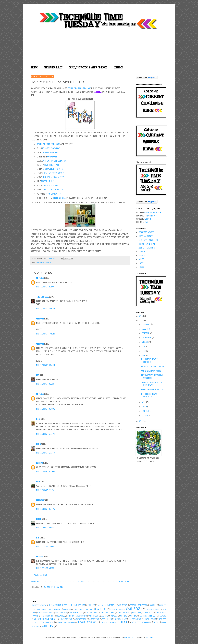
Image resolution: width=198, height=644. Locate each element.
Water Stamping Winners (152, 371)
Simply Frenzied (50, 153)
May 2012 (153, 616)
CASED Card (101, 609)
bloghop (48, 262)
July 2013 (114, 616)
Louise (141, 259)
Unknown (40, 319)
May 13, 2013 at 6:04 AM (45, 365)
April (144, 402)
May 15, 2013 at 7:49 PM (45, 546)
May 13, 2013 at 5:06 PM (45, 471)
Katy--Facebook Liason (148, 240)
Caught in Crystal (117, 609)
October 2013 (107, 619)
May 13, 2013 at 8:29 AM (45, 384)
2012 (141, 421)
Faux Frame (137, 613)
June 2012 (124, 616)
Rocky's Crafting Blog (53, 169)
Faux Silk (61, 616)
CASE (147, 222)
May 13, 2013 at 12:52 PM (46, 453)
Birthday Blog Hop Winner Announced (152, 377)
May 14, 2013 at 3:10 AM (45, 528)
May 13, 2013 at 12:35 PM (46, 434)
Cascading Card (86, 609)
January (145, 416)
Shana (141, 267)
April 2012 (91, 605)
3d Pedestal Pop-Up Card (58, 605)
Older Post (124, 581)
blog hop (41, 262)
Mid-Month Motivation (45, 619)
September (147, 338)
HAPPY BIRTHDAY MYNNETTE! (152, 389)
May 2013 (163, 616)
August (145, 342)
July (144, 346)
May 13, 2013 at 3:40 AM (45, 309)
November (146, 329)
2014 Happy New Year (39, 605)
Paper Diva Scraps (53, 194)
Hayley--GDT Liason (147, 244)
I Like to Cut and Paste (52, 190)
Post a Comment (41, 575)
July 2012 (105, 616)
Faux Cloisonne (124, 613)
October (146, 333)
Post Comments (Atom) (53, 587)
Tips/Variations (151, 216)
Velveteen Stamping (141, 622)
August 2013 (123, 605)
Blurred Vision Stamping (51, 609)
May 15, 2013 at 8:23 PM (45, 568)
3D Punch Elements (78, 605)
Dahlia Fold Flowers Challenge (150, 395)
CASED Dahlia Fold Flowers (153, 366)
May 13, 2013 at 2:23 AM (45, 287)
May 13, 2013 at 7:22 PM (45, 490)
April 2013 (101, 605)
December (146, 324)
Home (34, 68)
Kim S (38, 444)
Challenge (133, 609)
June (144, 351)
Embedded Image (92, 613)
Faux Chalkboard (107, 613)
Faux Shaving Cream (48, 616)
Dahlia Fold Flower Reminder (149, 361)
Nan (38, 538)
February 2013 (82, 616)
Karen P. (142, 255)
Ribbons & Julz (48, 181)
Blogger (150, 637)
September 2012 (121, 619)
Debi (38, 419)
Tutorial (123, 622)
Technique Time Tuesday (79, 88)
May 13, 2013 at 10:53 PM (46, 509)
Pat (38, 375)
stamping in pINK (52, 165)
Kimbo (39, 519)
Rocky (141, 263)
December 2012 (61, 613)
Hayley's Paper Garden (54, 173)
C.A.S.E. (76, 609)
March (145, 407)
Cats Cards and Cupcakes (55, 161)
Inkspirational (59, 198)
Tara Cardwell (42, 297)
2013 (141, 320)
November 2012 (66, 619)
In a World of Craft (51, 148)
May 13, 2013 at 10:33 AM (46, 409)
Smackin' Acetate (46, 622)
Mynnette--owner (146, 232)
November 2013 (81, 619)
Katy (38, 482)
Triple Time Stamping (109, 622)
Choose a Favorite (154, 609)
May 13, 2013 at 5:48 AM (45, 334)
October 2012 (94, 619)
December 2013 (76, 613)
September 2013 (136, 619)
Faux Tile (71, 616)
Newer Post (36, 581)
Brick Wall (67, 609)
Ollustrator (130, 637)
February (146, 411)
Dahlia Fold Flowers (45, 613)
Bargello (153, 605)
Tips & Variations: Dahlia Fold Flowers (152, 384)
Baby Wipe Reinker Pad (138, 605)
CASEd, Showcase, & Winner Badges (88, 68)
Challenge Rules (53, 68)
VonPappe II (52, 157)
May (144, 355)
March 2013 (144, 616)
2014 (141, 316)
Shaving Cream (150, 619)
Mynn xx (39, 463)
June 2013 (134, 616)
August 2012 (111, 605)
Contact (118, 68)
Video (156, 622)
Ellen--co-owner (146, 236)
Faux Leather (148, 613)
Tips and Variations (88, 622)
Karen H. (142, 252)
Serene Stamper (51, 186)
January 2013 (94, 616)
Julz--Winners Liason (147, 248)
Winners (148, 219)
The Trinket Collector (53, 177)
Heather (40, 557)
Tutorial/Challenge (152, 213)
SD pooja (40, 278)
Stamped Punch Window (66, 622)
